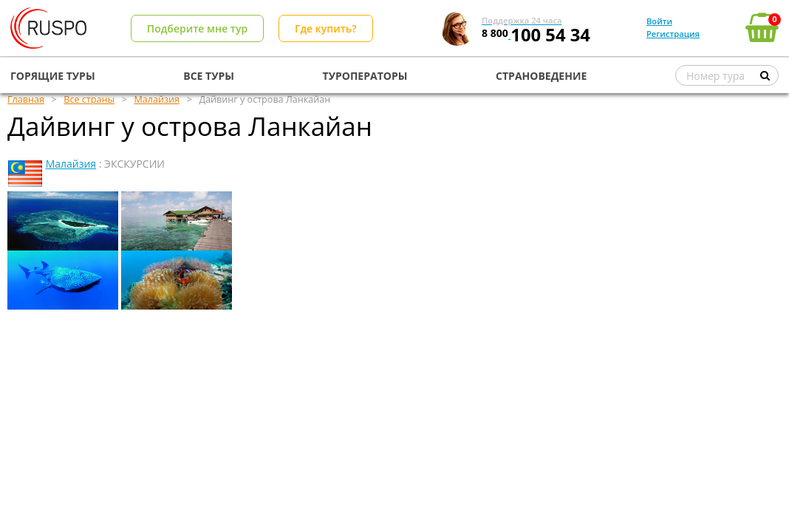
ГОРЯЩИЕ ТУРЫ (53, 76)
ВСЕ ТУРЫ (209, 76)
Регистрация (673, 34)
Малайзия (71, 164)
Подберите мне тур (197, 28)
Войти (659, 21)
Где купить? (326, 28)
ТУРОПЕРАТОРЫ (365, 76)
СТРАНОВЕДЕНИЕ (541, 76)
